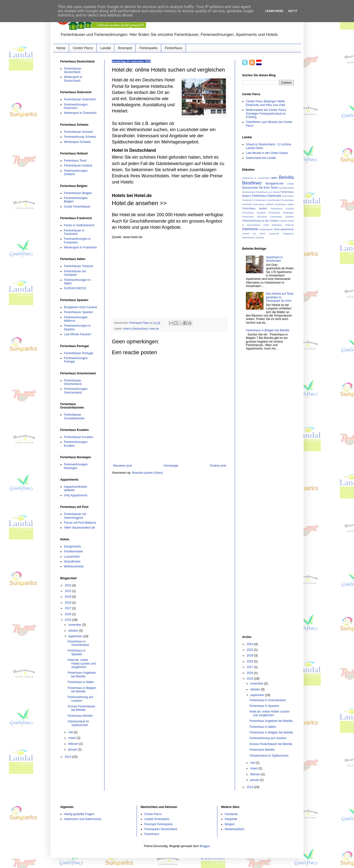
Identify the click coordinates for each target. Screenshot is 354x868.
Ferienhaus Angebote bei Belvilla (82, 674)
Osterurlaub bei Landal (261, 158)
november (75, 625)
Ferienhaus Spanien (282, 217)
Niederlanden (266, 229)
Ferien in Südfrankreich (79, 225)
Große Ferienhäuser (77, 207)
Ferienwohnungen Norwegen (76, 466)
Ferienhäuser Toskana (79, 266)
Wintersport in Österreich (80, 113)
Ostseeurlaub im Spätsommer (78, 723)
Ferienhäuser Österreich (80, 99)
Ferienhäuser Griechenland (73, 382)
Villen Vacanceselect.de (79, 528)
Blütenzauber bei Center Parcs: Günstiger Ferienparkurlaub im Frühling (266, 114)
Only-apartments (284, 229)
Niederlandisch (234, 829)
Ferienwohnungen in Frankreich (77, 241)
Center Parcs (83, 48)
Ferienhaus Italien (284, 204)
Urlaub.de (274, 234)
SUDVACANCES (75, 288)
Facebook (231, 814)
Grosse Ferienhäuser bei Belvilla (81, 708)
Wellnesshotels (74, 566)
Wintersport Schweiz (77, 142)
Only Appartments (76, 495)
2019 (69, 597)
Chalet (290, 184)
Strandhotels (72, 562)
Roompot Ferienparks (158, 824)
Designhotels (72, 547)
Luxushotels (72, 557)
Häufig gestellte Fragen (79, 814)
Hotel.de (154, 329)
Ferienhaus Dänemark (266, 196)
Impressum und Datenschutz (83, 819)
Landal (105, 48)
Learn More (274, 11)
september (76, 636)
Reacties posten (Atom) (147, 473)
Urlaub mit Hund (254, 234)
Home (61, 48)
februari (74, 744)
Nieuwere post (123, 466)
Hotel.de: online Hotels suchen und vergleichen (82, 663)
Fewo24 (283, 221)
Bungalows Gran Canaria (80, 307)
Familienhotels (73, 551)
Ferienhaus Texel (75, 161)
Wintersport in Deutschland (73, 79)
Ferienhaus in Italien (81, 682)
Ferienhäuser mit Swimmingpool (75, 516)
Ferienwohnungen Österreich (76, 106)
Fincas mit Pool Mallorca (80, 523)
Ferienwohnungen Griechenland (76, 391)
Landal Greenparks (157, 819)
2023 (69, 585)
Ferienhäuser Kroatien (79, 437)
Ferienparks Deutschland (161, 829)
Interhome (250, 229)
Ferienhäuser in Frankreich (74, 232)
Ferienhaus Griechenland (268, 200)
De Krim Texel (268, 188)
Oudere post (218, 466)
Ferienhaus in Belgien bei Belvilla (82, 690)
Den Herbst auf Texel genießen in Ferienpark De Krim (280, 297)
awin (274, 178)
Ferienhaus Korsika (282, 208)
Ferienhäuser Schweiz (79, 132)
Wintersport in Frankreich (80, 247)
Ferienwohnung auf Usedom (80, 699)
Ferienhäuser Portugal (79, 353)
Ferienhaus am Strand (268, 192)
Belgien (230, 824)
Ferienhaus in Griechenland (78, 643)
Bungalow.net (275, 183)
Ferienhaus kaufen (255, 208)
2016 (69, 614)
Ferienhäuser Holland (78, 166)
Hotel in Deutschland (135, 329)
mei (71, 732)
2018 (69, 603)
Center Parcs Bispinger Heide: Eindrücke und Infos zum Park (266, 103)
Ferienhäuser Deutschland (73, 70)
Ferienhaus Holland (263, 204)
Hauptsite (231, 819)
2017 (69, 608)
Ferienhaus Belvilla (80, 716)
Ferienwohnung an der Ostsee (260, 221)
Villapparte (288, 234)
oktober (74, 631)
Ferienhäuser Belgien (78, 193)
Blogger (205, 846)
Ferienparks (148, 48)
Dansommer (250, 188)
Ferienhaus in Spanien (77, 652)
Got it (293, 11)
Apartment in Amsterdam (256, 178)
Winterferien (249, 237)
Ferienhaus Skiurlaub (255, 217)
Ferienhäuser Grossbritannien (74, 416)
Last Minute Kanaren (78, 334)
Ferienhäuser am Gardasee (75, 273)
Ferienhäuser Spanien (78, 312)
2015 (69, 620)
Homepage (171, 466)
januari (73, 749)
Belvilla (286, 177)
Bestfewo (252, 183)
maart (73, 738)
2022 (69, 591)
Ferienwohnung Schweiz (80, 137)
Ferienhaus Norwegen (281, 213)
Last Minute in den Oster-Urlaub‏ (267, 153)
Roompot (125, 48)
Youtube (260, 237)
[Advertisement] (170, 278)
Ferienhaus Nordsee (254, 213)
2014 (69, 757)
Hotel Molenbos (273, 225)
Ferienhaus (174, 48)
